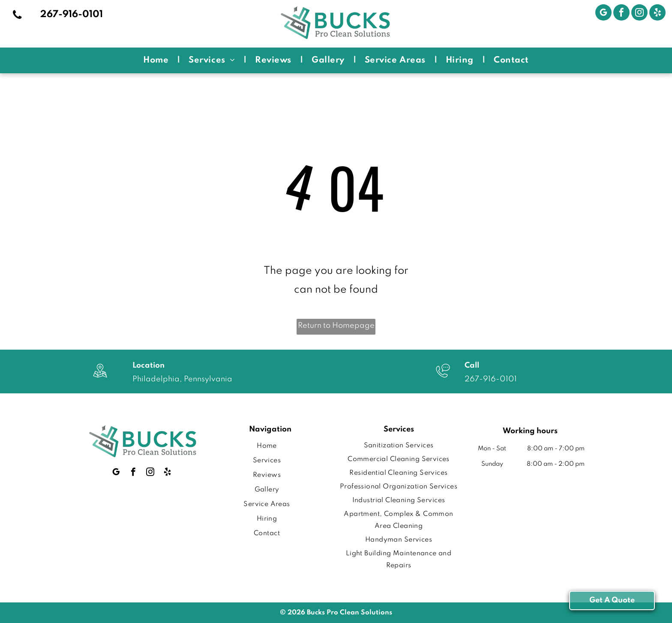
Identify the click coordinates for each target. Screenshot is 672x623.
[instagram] (639, 13)
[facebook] (621, 13)
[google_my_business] (603, 13)
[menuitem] (157, 60)
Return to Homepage (336, 326)
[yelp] (657, 13)
